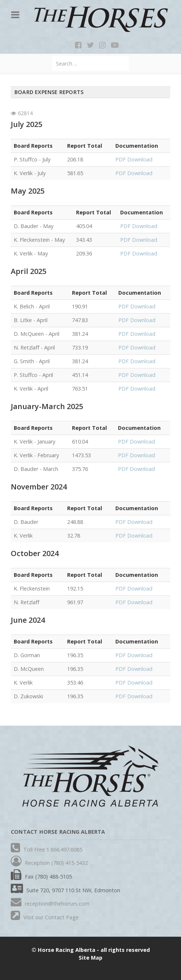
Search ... (52, 56)
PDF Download (134, 159)
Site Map (90, 958)
